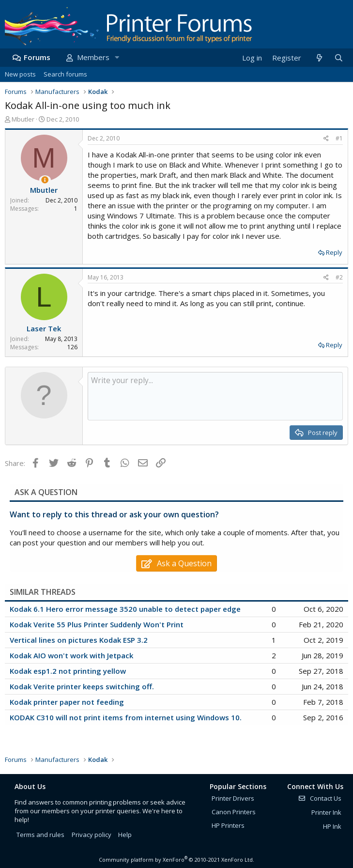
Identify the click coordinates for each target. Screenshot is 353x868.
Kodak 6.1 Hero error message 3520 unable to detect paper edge (125, 609)
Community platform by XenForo (176, 860)
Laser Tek (44, 328)
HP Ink (332, 826)
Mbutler (23, 119)
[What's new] (319, 58)
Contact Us (320, 798)
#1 (339, 138)
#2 (339, 277)
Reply (334, 252)
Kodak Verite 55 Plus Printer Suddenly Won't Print (97, 624)
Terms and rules (40, 835)
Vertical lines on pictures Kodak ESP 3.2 (79, 640)
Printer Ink (326, 812)
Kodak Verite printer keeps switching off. (82, 686)
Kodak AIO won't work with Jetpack (71, 655)
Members (93, 57)
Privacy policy (92, 835)
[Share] (326, 139)
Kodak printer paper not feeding (67, 702)
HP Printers (228, 825)
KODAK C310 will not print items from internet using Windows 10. (126, 717)
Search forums (65, 74)
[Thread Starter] (45, 180)
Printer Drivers (233, 798)
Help (125, 835)
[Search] (338, 58)
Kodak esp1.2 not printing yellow (68, 671)
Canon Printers (234, 812)
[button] (117, 57)
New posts (20, 74)
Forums (37, 57)
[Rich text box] (215, 396)
